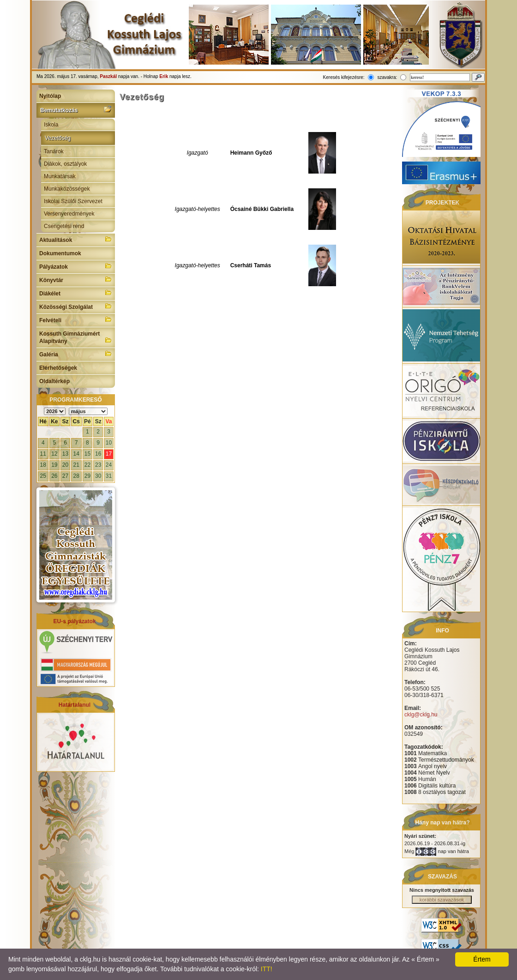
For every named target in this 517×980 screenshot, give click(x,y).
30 (98, 476)
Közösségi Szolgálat (76, 306)
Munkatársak (60, 176)
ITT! (267, 969)
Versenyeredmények (69, 214)
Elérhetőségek (58, 368)
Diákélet (76, 293)
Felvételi (76, 319)
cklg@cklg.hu (421, 715)
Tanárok (54, 151)
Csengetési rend (64, 226)
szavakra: (387, 77)
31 (109, 476)
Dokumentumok (60, 253)
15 (87, 454)
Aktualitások (76, 239)
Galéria (76, 354)
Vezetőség (58, 138)
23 (98, 465)
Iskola (51, 125)
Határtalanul (75, 705)
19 (54, 465)
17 (109, 454)
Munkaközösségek (67, 189)
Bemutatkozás (76, 109)
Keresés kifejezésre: (344, 77)
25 (43, 476)
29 (87, 476)
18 (43, 465)
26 (54, 476)
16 (98, 454)
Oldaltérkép (54, 381)
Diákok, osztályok (65, 164)
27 (65, 476)
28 (76, 476)
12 (54, 454)
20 (65, 465)
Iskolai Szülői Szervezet (73, 201)
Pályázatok (76, 266)
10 (109, 443)
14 (76, 454)
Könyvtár (76, 279)
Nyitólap (50, 96)
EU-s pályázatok (74, 621)
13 (65, 454)
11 (43, 454)
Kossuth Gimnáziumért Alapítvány (76, 337)
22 (87, 465)
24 (109, 465)
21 (76, 465)
